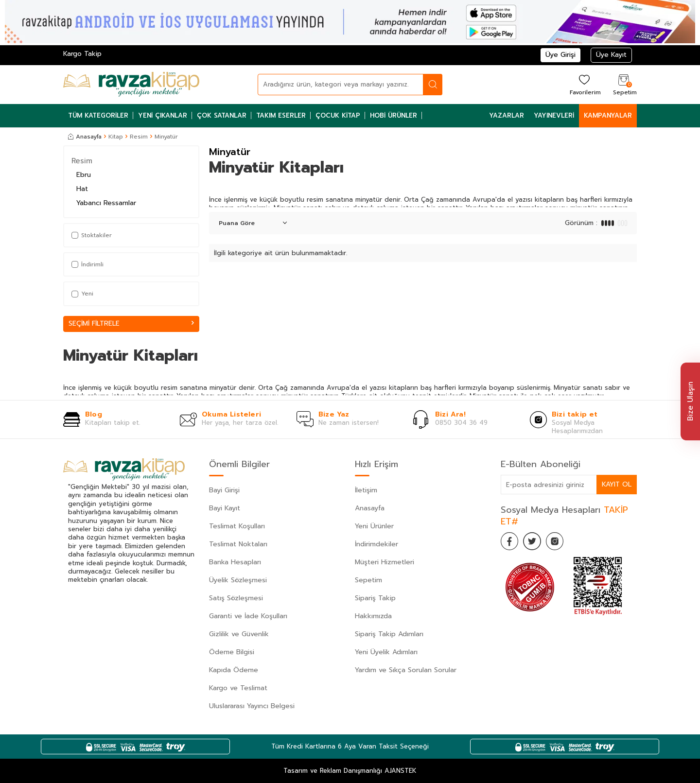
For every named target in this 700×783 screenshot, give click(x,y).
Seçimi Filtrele (131, 323)
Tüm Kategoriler (98, 115)
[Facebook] (510, 542)
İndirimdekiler (376, 544)
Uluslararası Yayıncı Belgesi (252, 706)
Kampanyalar (608, 115)
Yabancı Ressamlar (106, 203)
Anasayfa (85, 137)
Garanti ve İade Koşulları (248, 616)
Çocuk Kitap (338, 115)
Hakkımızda (373, 616)
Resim (139, 137)
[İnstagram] (559, 542)
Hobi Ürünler (394, 115)
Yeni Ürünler (374, 526)
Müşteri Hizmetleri (385, 562)
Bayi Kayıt (225, 508)
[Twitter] (535, 542)
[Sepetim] (624, 84)
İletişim (366, 490)
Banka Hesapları (235, 562)
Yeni (82, 294)
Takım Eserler (281, 115)
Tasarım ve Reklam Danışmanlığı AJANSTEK (350, 771)
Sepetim (368, 580)
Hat (82, 189)
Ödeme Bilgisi (232, 652)
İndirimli (87, 264)
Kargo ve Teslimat (238, 688)
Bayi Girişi (224, 490)
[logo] (131, 85)
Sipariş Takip (375, 598)
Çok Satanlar (222, 115)
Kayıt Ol (616, 484)
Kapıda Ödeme (234, 670)
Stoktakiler (92, 235)
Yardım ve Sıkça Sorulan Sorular (406, 670)
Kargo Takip (82, 54)
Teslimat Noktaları (238, 544)
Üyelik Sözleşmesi (238, 580)
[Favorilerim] (584, 84)
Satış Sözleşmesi (236, 598)
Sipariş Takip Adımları (389, 634)
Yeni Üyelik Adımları (386, 652)
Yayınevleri (554, 115)
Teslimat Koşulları (237, 526)
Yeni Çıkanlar (163, 115)
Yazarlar (507, 115)
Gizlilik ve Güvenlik (239, 634)
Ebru (84, 175)
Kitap (116, 137)
